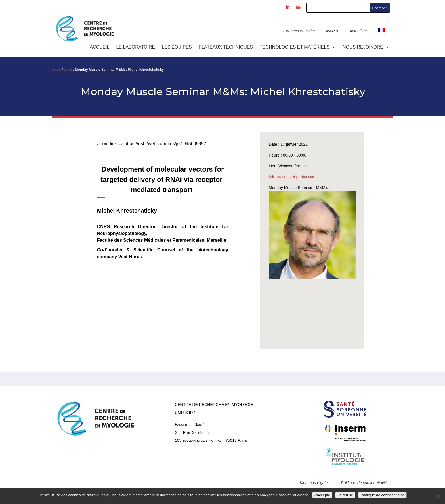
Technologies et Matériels (298, 47)
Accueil (99, 47)
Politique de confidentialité (364, 483)
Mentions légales (315, 483)
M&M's (332, 31)
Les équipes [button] (177, 47)
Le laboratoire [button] (136, 47)
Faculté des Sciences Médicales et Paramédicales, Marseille (162, 240)
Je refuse (345, 495)
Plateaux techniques (226, 47)
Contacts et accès (299, 31)
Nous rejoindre (366, 47)
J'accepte (322, 495)
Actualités (358, 31)
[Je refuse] (438, 496)
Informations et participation (293, 177)
